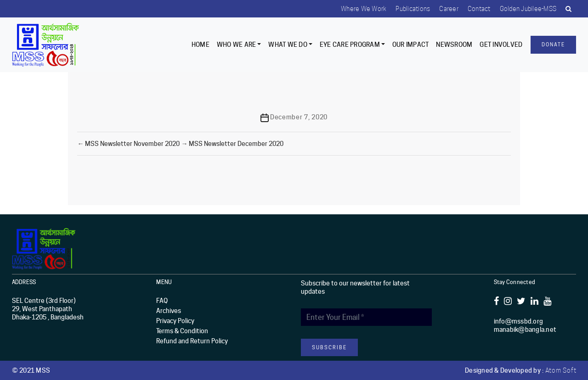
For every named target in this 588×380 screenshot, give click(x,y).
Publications (413, 9)
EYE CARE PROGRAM (350, 45)
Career (449, 9)
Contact (479, 9)
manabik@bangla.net (525, 330)
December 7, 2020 (299, 117)
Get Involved (501, 45)
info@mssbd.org (519, 321)
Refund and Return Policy (192, 341)
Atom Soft (561, 370)
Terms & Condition (182, 331)
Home (201, 45)
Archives (169, 311)
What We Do (288, 45)
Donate (553, 45)
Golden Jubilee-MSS (528, 9)
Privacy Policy (175, 321)
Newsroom (454, 45)
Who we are (237, 45)
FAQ (162, 301)
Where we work (364, 9)
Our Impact (411, 45)
